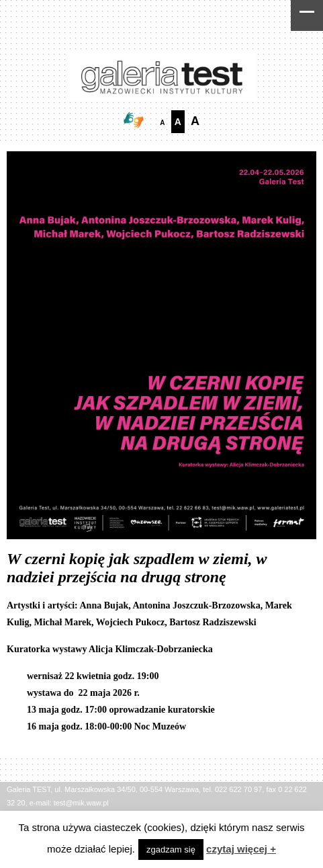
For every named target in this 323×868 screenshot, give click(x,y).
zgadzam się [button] (171, 850)
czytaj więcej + (241, 849)
